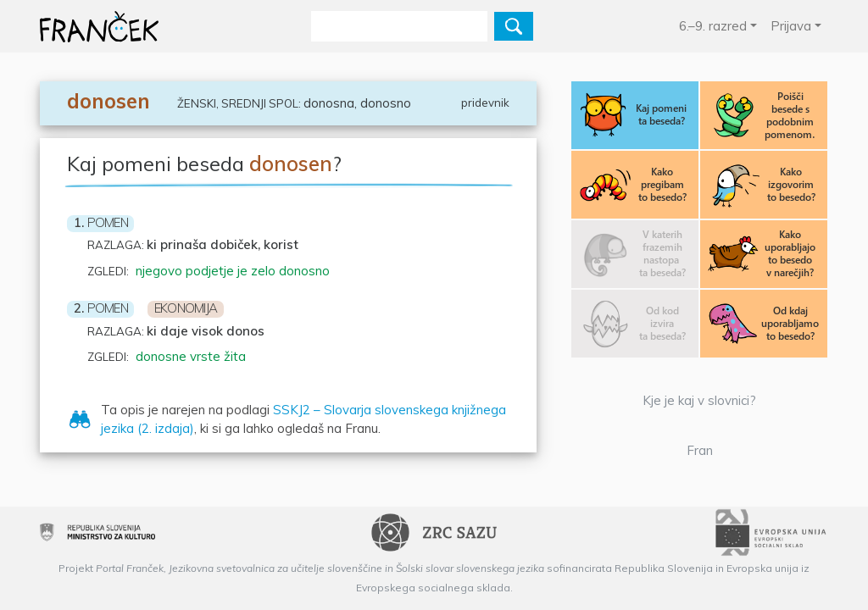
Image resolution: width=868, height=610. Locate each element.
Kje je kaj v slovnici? (699, 400)
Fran (700, 450)
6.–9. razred (713, 26)
